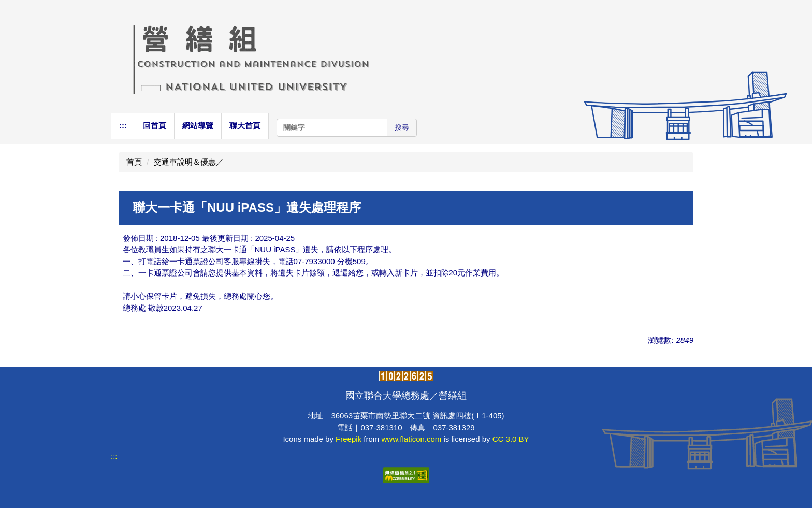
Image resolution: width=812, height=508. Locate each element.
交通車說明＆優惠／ (189, 162)
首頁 (134, 162)
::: (123, 126)
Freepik (349, 439)
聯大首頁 (245, 126)
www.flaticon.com (411, 439)
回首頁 (155, 126)
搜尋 (402, 127)
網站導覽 (198, 126)
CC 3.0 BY (511, 439)
